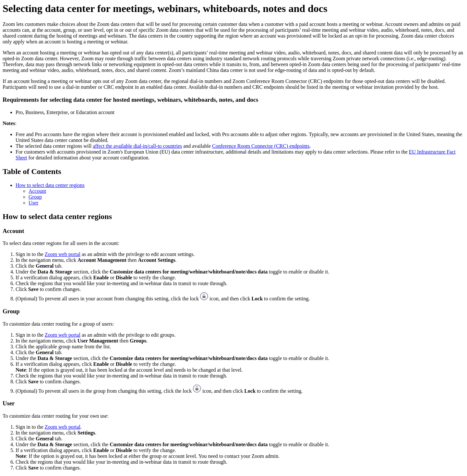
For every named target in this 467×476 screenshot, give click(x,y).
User (33, 203)
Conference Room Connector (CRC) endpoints (261, 146)
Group (35, 197)
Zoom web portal (63, 254)
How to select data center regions (50, 185)
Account (37, 191)
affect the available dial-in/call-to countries (137, 146)
